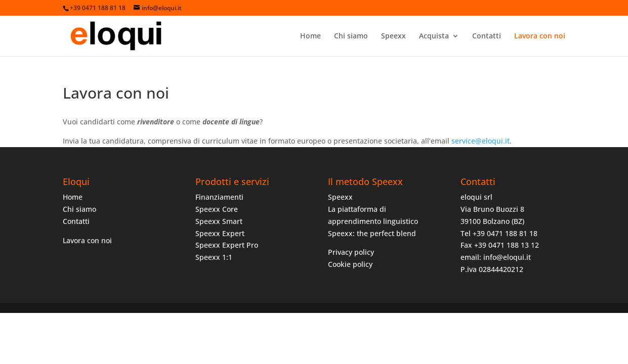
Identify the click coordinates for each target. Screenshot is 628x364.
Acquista (434, 36)
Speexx (393, 36)
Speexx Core (217, 209)
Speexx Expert (220, 233)
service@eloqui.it (480, 141)
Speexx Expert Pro (227, 245)
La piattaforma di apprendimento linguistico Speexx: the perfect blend (373, 221)
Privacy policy (351, 252)
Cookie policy (350, 264)
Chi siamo (351, 36)
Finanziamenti (219, 197)
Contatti (487, 36)
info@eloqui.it (507, 257)
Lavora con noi (540, 36)
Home (310, 36)
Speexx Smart (219, 221)
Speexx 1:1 (214, 257)
